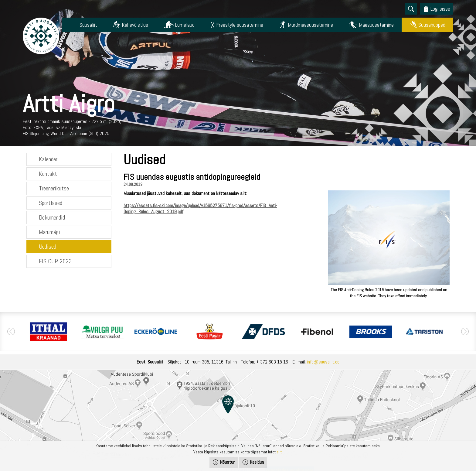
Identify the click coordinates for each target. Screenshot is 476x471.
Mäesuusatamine (376, 25)
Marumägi (49, 232)
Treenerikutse (54, 188)
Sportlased (51, 203)
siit (279, 452)
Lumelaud (185, 25)
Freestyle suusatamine (240, 25)
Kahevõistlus (135, 25)
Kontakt (48, 174)
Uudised (48, 247)
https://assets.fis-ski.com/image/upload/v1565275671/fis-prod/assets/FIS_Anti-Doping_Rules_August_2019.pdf (200, 208)
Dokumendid (52, 217)
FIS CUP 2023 (55, 261)
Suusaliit (88, 25)
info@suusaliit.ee (323, 362)
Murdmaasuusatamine (310, 25)
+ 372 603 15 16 (272, 362)
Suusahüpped (432, 25)
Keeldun (257, 462)
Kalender (48, 159)
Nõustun (228, 462)
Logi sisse (440, 9)
